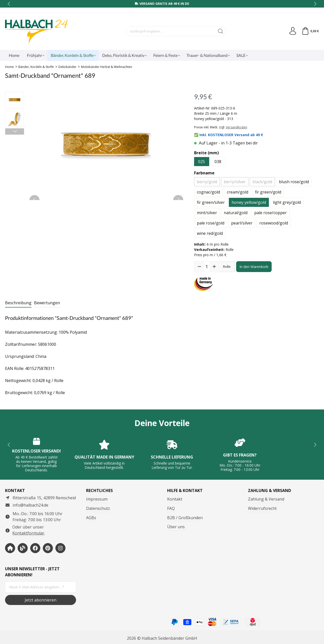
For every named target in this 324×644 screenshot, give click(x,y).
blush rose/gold (294, 182)
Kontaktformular (28, 533)
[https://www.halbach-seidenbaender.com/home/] (10, 548)
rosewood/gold (274, 223)
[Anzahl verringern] (199, 267)
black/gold (262, 182)
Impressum (97, 499)
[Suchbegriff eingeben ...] (170, 31)
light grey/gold (287, 202)
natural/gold (236, 213)
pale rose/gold (211, 223)
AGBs (91, 518)
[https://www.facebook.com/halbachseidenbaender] (35, 548)
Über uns (176, 527)
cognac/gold (208, 192)
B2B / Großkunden (185, 518)
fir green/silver (211, 202)
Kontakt (175, 499)
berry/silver (235, 182)
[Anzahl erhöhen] (214, 267)
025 (202, 162)
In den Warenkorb (254, 267)
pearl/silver (242, 223)
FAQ (171, 508)
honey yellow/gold (249, 202)
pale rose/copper (271, 213)
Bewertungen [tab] (47, 303)
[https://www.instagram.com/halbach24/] (60, 548)
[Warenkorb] (310, 31)
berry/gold (207, 182)
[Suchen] (221, 31)
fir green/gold (268, 192)
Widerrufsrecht (262, 508)
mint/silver (207, 213)
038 (218, 162)
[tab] (18, 303)
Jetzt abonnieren (41, 600)
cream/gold (238, 192)
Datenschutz (98, 508)
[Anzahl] (207, 267)
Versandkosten (237, 127)
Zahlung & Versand (266, 499)
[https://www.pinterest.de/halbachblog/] (48, 548)
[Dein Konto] (293, 31)
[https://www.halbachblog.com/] (23, 548)
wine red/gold (210, 233)
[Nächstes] (14, 131)
